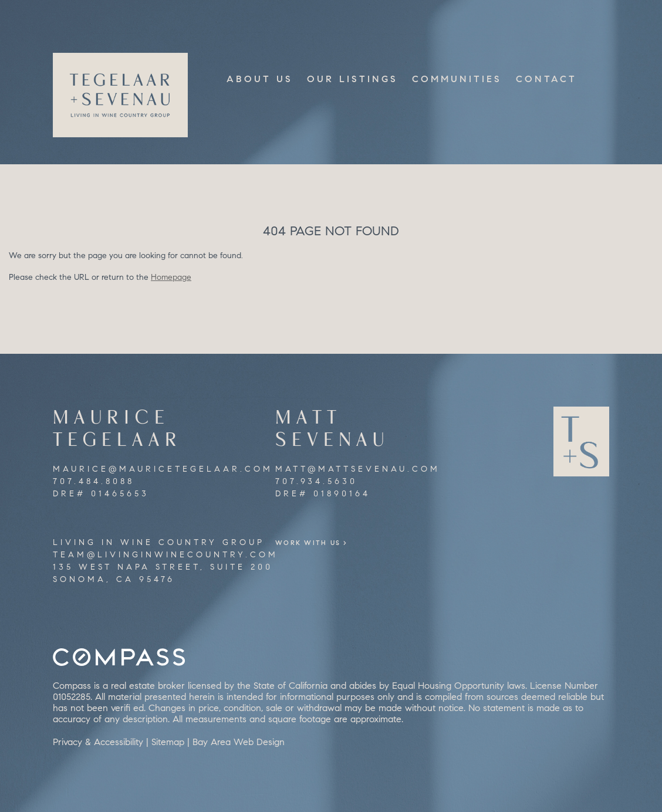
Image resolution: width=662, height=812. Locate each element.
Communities (457, 79)
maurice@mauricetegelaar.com (163, 469)
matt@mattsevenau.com (358, 469)
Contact (546, 79)
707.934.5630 (316, 481)
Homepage (171, 277)
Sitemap (168, 742)
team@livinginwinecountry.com (165, 555)
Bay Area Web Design (239, 742)
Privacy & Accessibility (98, 742)
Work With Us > (330, 542)
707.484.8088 (94, 481)
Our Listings (352, 79)
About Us (260, 79)
